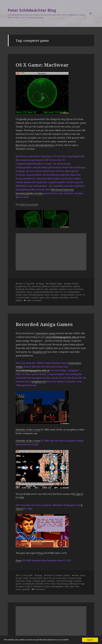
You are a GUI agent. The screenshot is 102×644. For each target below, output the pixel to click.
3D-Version (79, 289)
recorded (20, 586)
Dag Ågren (64, 298)
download (20, 289)
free (46, 289)
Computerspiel (35, 578)
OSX (29, 286)
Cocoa (70, 289)
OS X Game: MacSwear (42, 65)
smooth (78, 295)
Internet (50, 575)
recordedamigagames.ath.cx (62, 337)
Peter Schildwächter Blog (32, 10)
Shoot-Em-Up (49, 578)
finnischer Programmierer (61, 286)
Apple (60, 284)
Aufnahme (38, 586)
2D (65, 292)
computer (55, 298)
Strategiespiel (28, 584)
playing (19, 300)
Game (47, 295)
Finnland (63, 289)
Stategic (51, 581)
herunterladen (24, 298)
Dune (41, 553)
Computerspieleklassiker (43, 292)
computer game (38, 298)
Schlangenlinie (74, 292)
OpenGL (77, 286)
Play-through (62, 584)
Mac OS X (59, 292)
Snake (25, 295)
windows (46, 286)
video (77, 575)
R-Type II (78, 494)
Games (67, 575)
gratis (57, 295)
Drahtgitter (20, 292)
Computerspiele (67, 295)
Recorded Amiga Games (44, 324)
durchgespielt (58, 586)
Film (77, 586)
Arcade (19, 578)
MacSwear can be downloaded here (35, 145)
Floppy (41, 284)
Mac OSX (74, 298)
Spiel (72, 586)
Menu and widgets (91, 17)
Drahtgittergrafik (36, 295)
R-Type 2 (47, 586)
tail (52, 295)
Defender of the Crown (28, 430)
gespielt (26, 589)
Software (52, 284)
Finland (32, 289)
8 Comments (40, 589)
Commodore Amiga (45, 333)
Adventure (20, 581)
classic (29, 292)
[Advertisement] (51, 252)
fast (48, 298)
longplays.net (40, 352)
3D (26, 289)
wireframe (54, 289)
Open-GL (40, 289)
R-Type (82, 584)
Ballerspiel (73, 584)
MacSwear (36, 286)
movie (25, 578)
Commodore (61, 578)
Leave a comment (34, 300)
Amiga (18, 295)
